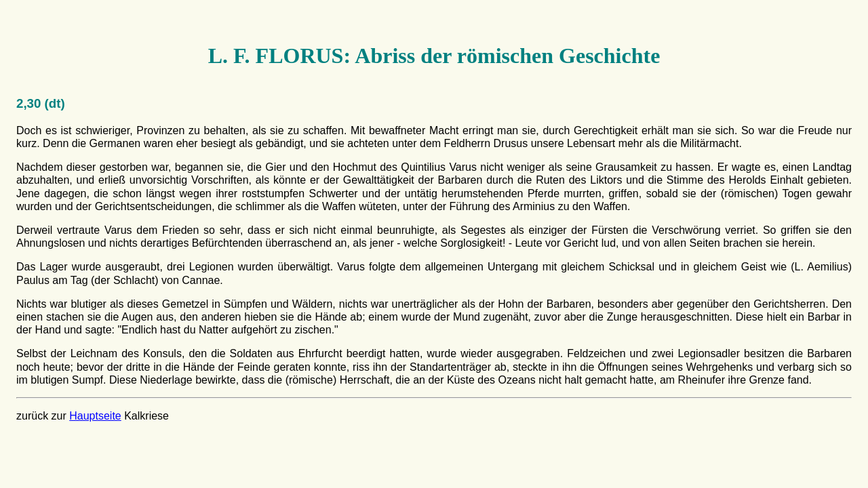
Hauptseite (95, 416)
